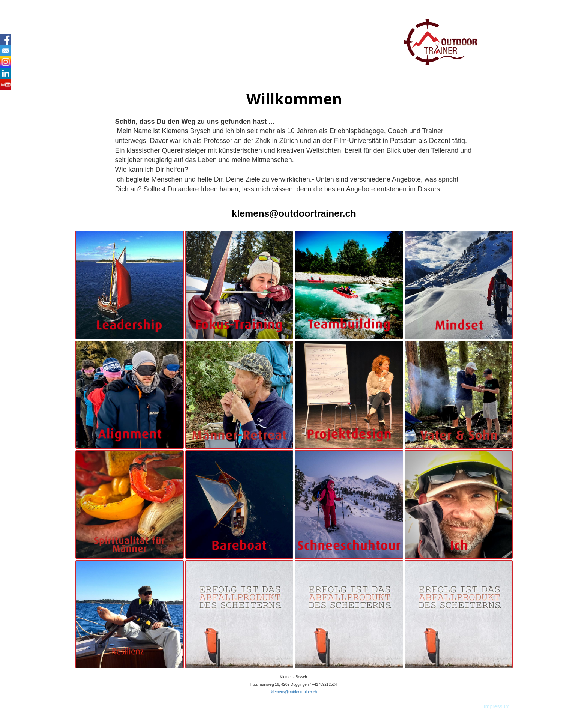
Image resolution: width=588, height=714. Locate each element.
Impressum (497, 706)
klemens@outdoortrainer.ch (294, 213)
